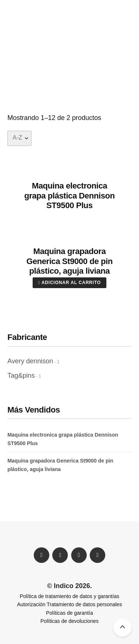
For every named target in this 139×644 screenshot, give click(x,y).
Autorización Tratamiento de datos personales (69, 604)
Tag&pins (21, 376)
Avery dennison (30, 361)
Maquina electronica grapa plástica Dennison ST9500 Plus (69, 196)
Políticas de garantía (69, 613)
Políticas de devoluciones (69, 621)
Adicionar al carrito (69, 283)
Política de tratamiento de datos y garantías (69, 596)
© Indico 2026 (69, 586)
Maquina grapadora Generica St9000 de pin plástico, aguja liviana (69, 261)
